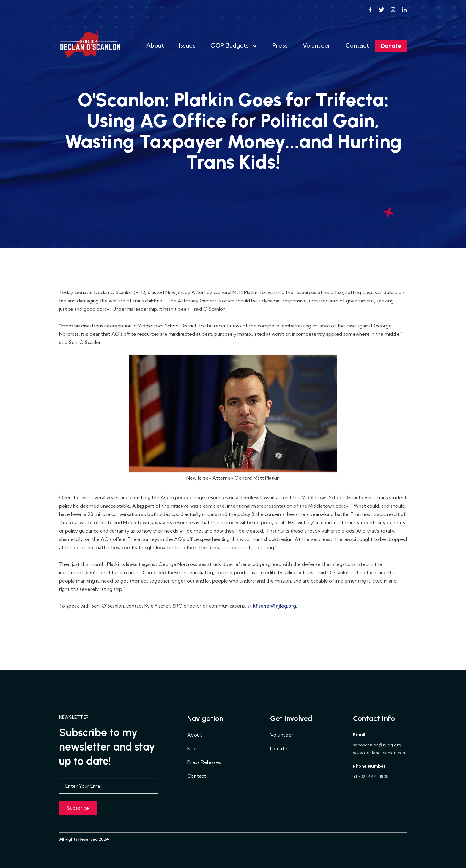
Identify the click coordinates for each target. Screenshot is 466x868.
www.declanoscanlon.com (380, 754)
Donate (391, 46)
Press (280, 45)
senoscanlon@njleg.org (377, 746)
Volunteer (317, 45)
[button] (234, 46)
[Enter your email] (109, 787)
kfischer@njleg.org (274, 607)
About (155, 45)
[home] (91, 46)
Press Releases (204, 763)
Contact (357, 45)
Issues (187, 45)
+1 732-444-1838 (371, 777)
